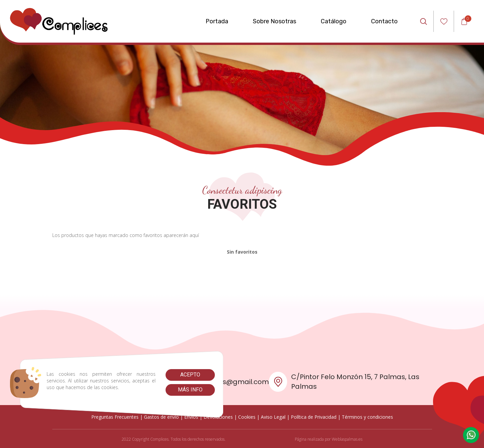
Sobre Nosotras (274, 21)
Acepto (190, 375)
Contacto (384, 21)
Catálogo (334, 21)
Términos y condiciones (367, 417)
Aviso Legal (273, 417)
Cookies (247, 417)
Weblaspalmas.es (347, 439)
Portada (217, 21)
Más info (190, 390)
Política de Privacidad (314, 417)
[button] (471, 435)
